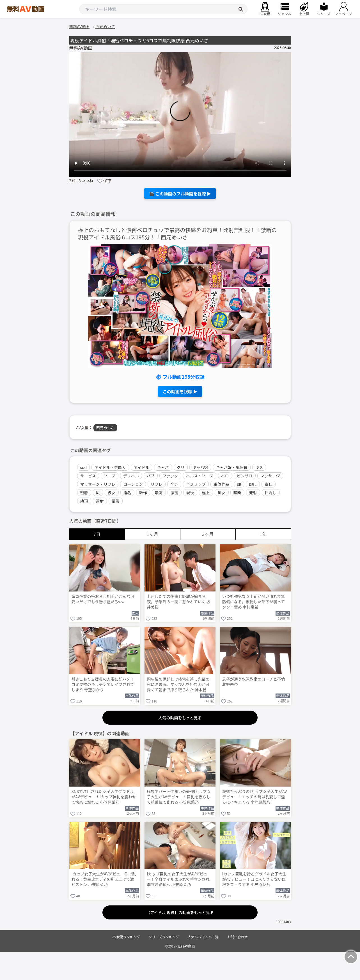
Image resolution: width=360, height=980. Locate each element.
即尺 (253, 484)
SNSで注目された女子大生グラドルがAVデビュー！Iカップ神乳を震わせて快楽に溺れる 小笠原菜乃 (104, 797)
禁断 (237, 493)
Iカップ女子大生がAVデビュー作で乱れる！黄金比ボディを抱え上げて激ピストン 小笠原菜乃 (104, 879)
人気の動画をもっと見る (180, 718)
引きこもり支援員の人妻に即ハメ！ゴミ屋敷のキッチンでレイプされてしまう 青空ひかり (103, 684)
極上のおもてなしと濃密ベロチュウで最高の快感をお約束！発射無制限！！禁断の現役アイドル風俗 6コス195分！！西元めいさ (177, 234)
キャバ (163, 467)
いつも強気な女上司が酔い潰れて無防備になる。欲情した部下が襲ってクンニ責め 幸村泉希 (254, 602)
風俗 (116, 501)
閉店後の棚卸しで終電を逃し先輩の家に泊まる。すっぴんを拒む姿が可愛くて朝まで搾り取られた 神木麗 (178, 684)
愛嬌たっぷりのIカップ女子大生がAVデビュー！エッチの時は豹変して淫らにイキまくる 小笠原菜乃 (254, 797)
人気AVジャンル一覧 (203, 937)
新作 (143, 493)
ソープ (110, 476)
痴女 (222, 493)
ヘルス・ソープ (200, 476)
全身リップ (196, 484)
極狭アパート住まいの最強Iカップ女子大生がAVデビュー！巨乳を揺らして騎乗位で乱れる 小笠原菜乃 (179, 797)
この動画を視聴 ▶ (180, 391)
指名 (127, 493)
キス (259, 467)
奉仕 (269, 484)
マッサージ (270, 476)
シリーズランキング (164, 937)
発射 (253, 493)
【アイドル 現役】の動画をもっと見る (180, 912)
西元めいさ (105, 428)
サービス (88, 476)
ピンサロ (245, 476)
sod (84, 467)
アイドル (142, 467)
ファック (170, 476)
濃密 (175, 493)
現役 (190, 493)
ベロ (225, 476)
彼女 (112, 493)
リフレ (157, 484)
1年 (263, 534)
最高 (159, 493)
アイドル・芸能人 (110, 467)
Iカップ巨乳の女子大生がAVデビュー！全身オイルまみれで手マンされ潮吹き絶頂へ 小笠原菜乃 (178, 879)
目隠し (271, 493)
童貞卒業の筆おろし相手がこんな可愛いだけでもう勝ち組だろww (103, 599)
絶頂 (84, 501)
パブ (151, 476)
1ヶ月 (153, 534)
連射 (100, 501)
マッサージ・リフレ (98, 484)
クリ (181, 467)
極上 (206, 493)
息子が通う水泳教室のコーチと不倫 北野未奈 (254, 682)
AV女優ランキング (126, 937)
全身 (174, 484)
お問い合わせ (238, 937)
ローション (133, 484)
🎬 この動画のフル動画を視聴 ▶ (180, 194)
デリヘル (131, 476)
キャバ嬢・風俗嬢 (232, 467)
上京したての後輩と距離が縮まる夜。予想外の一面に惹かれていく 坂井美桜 (179, 602)
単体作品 (221, 484)
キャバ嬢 (200, 467)
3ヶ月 (208, 534)
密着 (84, 493)
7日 (97, 534)
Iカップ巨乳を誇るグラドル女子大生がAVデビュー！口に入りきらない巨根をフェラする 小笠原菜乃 (254, 879)
